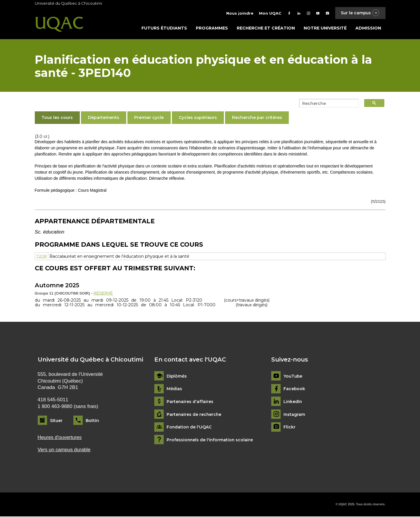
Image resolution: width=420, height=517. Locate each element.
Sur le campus (360, 13)
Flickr (289, 428)
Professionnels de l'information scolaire (210, 440)
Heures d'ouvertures (60, 438)
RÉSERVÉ (103, 293)
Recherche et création (266, 28)
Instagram (294, 415)
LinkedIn (293, 402)
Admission (368, 28)
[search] (327, 104)
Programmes (212, 28)
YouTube (293, 377)
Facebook (294, 389)
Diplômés (177, 377)
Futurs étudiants (164, 28)
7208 (42, 257)
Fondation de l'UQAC (189, 428)
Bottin (92, 421)
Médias (174, 389)
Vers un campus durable (64, 450)
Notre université (325, 28)
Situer (56, 421)
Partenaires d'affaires (190, 402)
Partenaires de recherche (194, 415)
